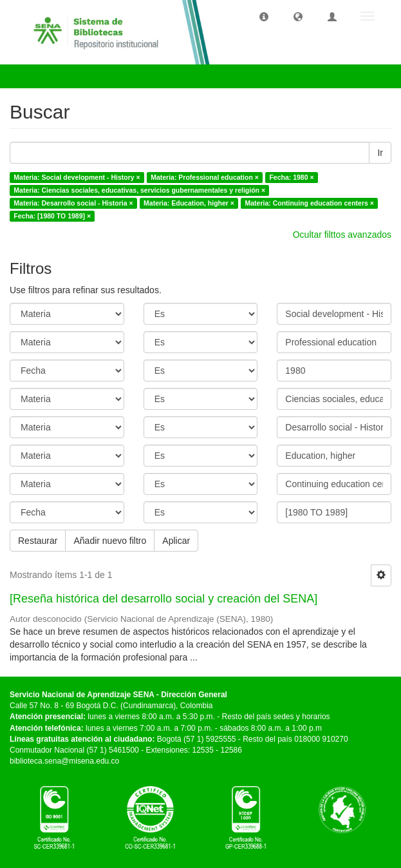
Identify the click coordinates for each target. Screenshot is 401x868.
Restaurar (38, 541)
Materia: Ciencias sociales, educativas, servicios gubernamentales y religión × (139, 190)
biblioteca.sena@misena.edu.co (64, 761)
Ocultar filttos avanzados (342, 235)
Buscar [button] (38, 76)
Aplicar (176, 541)
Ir (380, 153)
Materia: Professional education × (205, 177)
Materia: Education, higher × (189, 203)
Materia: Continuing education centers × (309, 203)
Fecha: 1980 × (291, 177)
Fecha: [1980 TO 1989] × (52, 216)
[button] (264, 16)
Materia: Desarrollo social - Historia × (73, 203)
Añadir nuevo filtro (110, 541)
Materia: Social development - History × (77, 177)
